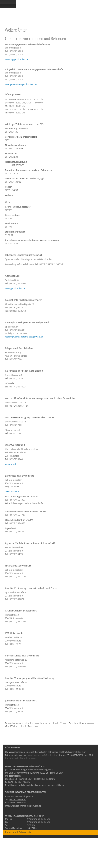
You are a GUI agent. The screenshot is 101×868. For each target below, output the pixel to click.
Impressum (11, 832)
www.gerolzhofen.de (15, 288)
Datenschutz (25, 832)
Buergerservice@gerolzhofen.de (21, 84)
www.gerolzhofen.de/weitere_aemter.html (37, 723)
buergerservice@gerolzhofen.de (21, 758)
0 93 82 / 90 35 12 (18, 800)
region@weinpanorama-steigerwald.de (24, 337)
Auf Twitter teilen (15, 726)
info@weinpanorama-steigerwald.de (23, 806)
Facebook (32, 726)
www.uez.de (11, 464)
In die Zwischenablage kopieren (77, 723)
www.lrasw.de (12, 492)
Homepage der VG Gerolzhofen (42, 755)
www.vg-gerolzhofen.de (17, 59)
